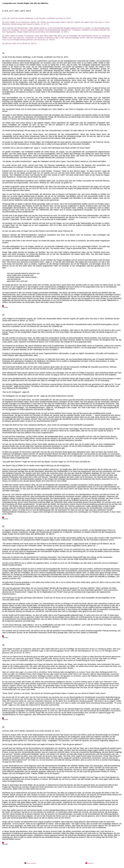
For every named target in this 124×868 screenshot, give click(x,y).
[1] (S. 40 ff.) (37, 18)
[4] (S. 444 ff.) (56, 38)
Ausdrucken (90, 863)
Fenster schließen (30, 863)
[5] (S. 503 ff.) (19, 43)
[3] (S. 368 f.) (56, 30)
